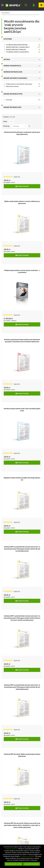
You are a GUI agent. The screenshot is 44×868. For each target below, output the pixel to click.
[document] (22, 856)
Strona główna (6, 13)
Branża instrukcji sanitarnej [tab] (15, 78)
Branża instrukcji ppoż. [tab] (13, 94)
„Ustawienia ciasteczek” (28, 856)
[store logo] (13, 5)
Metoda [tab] (7, 59)
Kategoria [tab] (8, 39)
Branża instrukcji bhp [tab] (13, 107)
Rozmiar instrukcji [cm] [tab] (13, 72)
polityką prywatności (11, 849)
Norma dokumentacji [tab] (12, 66)
